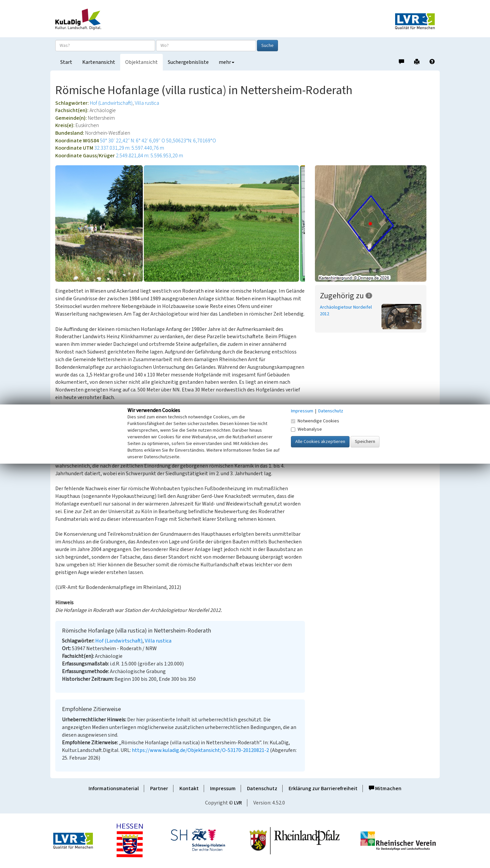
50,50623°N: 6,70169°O (191, 141)
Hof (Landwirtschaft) (111, 103)
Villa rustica (147, 103)
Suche (267, 46)
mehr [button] (227, 62)
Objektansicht (141, 62)
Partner (159, 789)
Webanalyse (306, 429)
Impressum (223, 789)
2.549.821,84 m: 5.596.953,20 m (149, 156)
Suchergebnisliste (188, 62)
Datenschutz (262, 789)
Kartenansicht (99, 62)
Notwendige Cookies (315, 421)
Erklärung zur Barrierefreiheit (323, 789)
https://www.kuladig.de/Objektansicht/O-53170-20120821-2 (200, 750)
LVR (238, 803)
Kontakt (189, 789)
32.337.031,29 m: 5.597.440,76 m (129, 148)
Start (66, 62)
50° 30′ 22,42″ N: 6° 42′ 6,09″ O (132, 141)
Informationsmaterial (114, 789)
